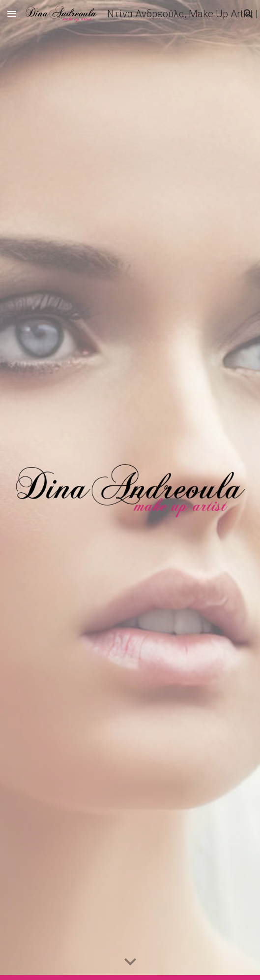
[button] (12, 14)
